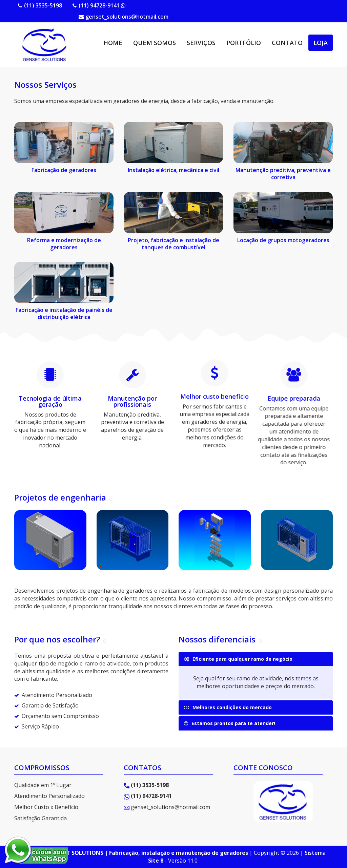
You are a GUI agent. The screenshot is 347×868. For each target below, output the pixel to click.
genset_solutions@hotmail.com (127, 17)
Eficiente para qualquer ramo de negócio (238, 659)
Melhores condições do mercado (228, 707)
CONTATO (287, 43)
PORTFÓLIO (244, 43)
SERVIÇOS (201, 43)
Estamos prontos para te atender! (230, 723)
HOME (113, 43)
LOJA (321, 43)
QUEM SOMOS (155, 43)
